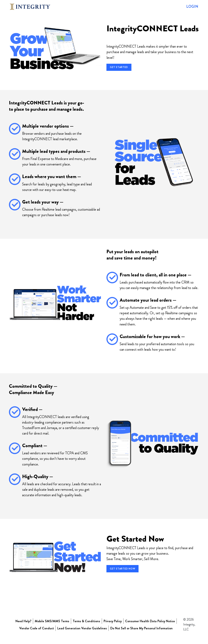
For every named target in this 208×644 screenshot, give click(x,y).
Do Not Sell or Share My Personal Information (141, 628)
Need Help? (23, 621)
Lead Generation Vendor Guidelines (82, 628)
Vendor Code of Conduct (37, 628)
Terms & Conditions (86, 621)
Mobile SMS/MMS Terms (52, 621)
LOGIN (192, 7)
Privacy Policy (113, 621)
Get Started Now (122, 569)
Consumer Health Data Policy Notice (150, 621)
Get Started (119, 67)
